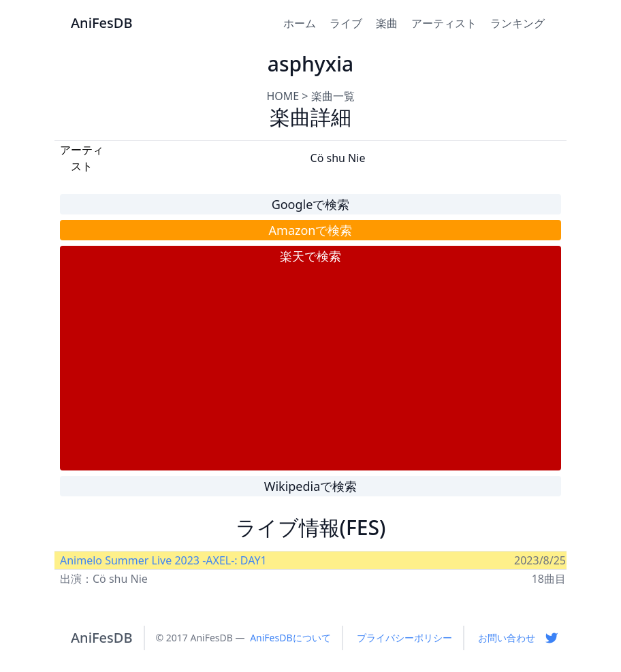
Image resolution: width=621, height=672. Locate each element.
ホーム (300, 23)
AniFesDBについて (290, 638)
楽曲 (387, 23)
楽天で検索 (310, 256)
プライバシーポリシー (404, 638)
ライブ (346, 23)
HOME (283, 96)
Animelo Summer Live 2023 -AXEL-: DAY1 (163, 560)
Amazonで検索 (311, 230)
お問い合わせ (507, 638)
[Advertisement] (310, 368)
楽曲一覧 (333, 96)
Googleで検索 (311, 204)
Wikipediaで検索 (311, 486)
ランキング (517, 23)
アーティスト (444, 23)
